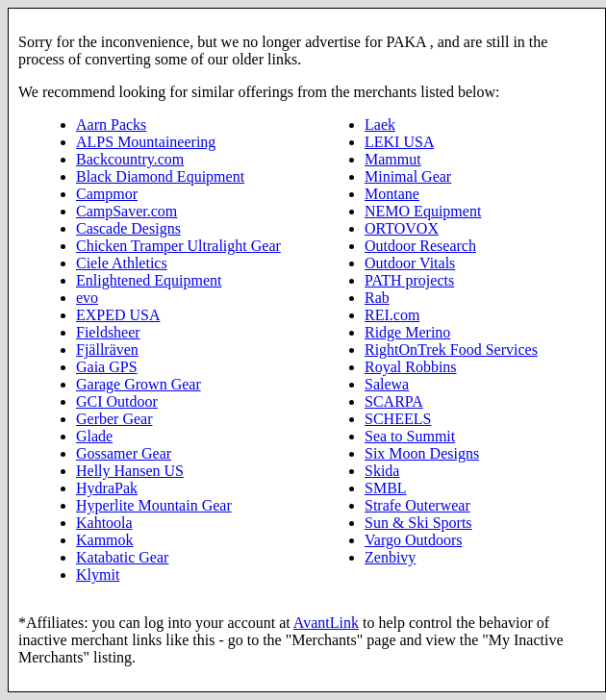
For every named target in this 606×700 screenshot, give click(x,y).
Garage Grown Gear (139, 384)
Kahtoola (104, 523)
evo (87, 298)
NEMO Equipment (423, 211)
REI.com (392, 315)
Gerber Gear (114, 419)
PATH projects (409, 280)
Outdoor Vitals (410, 263)
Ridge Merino (407, 332)
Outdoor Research (420, 246)
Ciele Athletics (122, 263)
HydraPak (107, 488)
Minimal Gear (408, 176)
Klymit (98, 575)
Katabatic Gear (122, 557)
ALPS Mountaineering (146, 142)
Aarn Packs (111, 125)
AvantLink (326, 623)
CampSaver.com (126, 211)
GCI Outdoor (117, 401)
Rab (377, 298)
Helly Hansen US (130, 471)
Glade (94, 436)
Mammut (393, 159)
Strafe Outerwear (417, 505)
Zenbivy (390, 557)
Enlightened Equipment (149, 280)
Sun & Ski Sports (418, 523)
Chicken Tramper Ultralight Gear (178, 246)
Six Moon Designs (422, 453)
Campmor (107, 194)
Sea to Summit (410, 436)
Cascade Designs (128, 228)
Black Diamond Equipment (160, 176)
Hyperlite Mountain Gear (154, 505)
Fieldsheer (108, 332)
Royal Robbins (411, 367)
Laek (380, 125)
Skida (382, 471)
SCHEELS (398, 419)
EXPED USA (118, 315)
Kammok (105, 540)
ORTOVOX (402, 228)
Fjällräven (107, 350)
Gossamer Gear (124, 453)
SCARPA (394, 401)
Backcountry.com (130, 159)
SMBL (386, 488)
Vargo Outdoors (413, 540)
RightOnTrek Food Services (451, 350)
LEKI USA (399, 142)
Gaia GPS (107, 367)
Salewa (387, 384)
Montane (392, 194)
